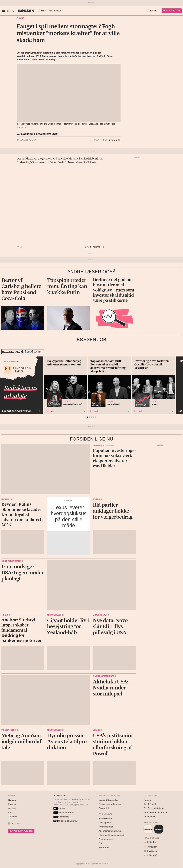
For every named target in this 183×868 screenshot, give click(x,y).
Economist (61, 817)
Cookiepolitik (105, 823)
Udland (97, 730)
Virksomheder (54, 615)
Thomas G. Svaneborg (47, 134)
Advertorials (150, 817)
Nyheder (12, 800)
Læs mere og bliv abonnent (76, 804)
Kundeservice (105, 818)
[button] (8, 11)
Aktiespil (13, 817)
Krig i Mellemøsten (11, 561)
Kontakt (148, 800)
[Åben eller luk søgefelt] (13, 11)
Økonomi (6, 499)
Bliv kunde (104, 847)
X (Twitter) (150, 855)
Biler (67, 500)
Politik (96, 499)
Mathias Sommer (25, 134)
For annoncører (106, 839)
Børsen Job (104, 808)
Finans (21, 18)
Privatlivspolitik (106, 827)
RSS (10, 812)
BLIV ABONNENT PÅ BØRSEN (21, 831)
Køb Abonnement (172, 11)
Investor (97, 446)
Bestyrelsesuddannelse (110, 804)
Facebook (150, 851)
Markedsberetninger (104, 676)
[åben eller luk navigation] (4, 11)
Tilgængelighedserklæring (111, 835)
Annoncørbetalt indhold (155, 812)
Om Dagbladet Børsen (155, 808)
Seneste (12, 808)
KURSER (58, 11)
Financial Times (64, 813)
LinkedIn (150, 842)
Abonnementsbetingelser (111, 831)
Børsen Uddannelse (108, 800)
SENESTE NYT (45, 11)
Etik (101, 843)
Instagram (150, 847)
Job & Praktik (150, 804)
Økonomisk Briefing (65, 821)
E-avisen (16, 824)
